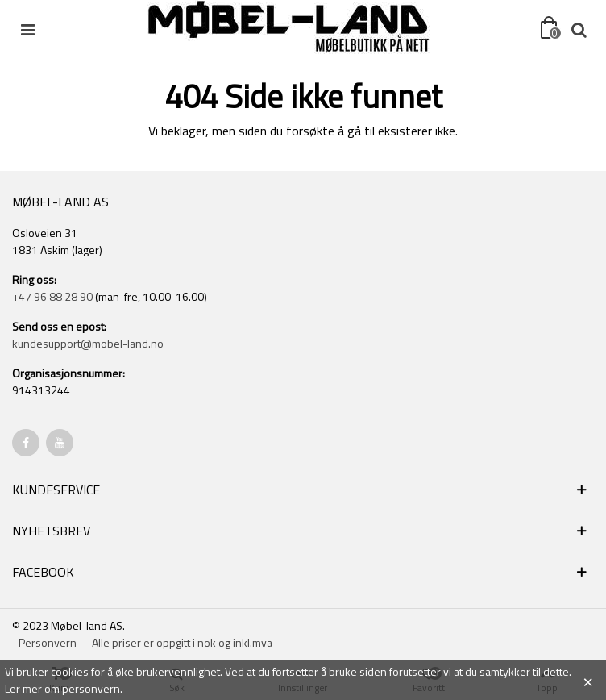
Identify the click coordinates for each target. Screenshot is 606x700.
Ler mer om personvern (62, 688)
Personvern (48, 642)
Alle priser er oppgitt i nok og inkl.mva (182, 642)
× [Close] (588, 680)
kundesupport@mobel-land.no (88, 343)
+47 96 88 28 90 (52, 296)
